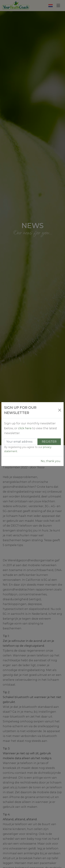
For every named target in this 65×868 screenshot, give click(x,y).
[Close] (60, 410)
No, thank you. (51, 461)
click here (25, 428)
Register (49, 442)
